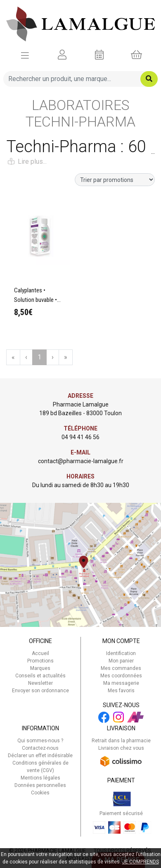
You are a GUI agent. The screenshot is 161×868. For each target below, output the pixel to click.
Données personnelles (40, 785)
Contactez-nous (40, 748)
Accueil (40, 653)
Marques (40, 668)
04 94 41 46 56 (80, 437)
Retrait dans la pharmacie (121, 741)
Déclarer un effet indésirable (40, 756)
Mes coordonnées (121, 676)
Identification (121, 653)
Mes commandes (121, 668)
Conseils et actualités (40, 676)
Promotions (40, 661)
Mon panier (121, 661)
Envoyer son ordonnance (40, 691)
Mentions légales (40, 778)
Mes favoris (121, 691)
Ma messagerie (121, 683)
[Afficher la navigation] (25, 55)
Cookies (40, 793)
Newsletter (40, 683)
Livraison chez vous (121, 748)
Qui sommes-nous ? (40, 741)
